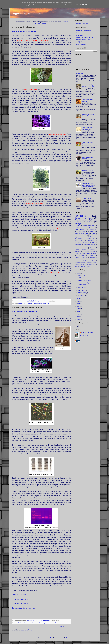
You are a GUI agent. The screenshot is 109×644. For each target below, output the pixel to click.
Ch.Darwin (21, 623)
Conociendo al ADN (19, 595)
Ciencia (90, 228)
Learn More (80, 4)
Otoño (93, 242)
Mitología (78, 224)
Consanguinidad (79, 229)
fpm (51, 638)
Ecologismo (81, 255)
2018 (78, 304)
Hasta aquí (80, 73)
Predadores (91, 241)
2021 (78, 273)
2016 (78, 309)
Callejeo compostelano (83, 40)
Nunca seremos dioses (89, 170)
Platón (88, 266)
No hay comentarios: (41, 301)
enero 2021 (82, 295)
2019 (78, 301)
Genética (91, 255)
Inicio (36, 627)
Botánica (77, 246)
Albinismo (85, 259)
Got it (87, 4)
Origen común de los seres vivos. (27, 303)
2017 (78, 306)
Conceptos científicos (80, 263)
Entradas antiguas (65, 627)
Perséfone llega (87, 198)
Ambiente (93, 259)
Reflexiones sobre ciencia (84, 31)
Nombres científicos (80, 250)
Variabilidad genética (89, 252)
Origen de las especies (49, 623)
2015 (78, 311)
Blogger (68, 638)
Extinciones (92, 235)
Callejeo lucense (81, 42)
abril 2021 (81, 288)
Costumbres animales (92, 263)
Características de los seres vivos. (24, 608)
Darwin (92, 231)
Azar (94, 233)
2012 (78, 319)
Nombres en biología (81, 233)
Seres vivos (46, 303)
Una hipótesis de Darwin (24, 312)
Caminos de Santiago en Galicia (86, 37)
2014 (78, 314)
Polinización (78, 244)
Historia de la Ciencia (84, 218)
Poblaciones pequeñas (81, 257)
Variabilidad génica (89, 244)
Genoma (83, 266)
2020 (78, 299)
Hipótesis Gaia (90, 239)
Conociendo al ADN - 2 (20, 599)
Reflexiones (39, 303)
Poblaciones (94, 229)
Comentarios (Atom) (26, 630)
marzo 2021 (82, 290)
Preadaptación (78, 241)
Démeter (77, 266)
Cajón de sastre (81, 44)
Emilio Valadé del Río (87, 333)
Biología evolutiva (81, 33)
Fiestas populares (89, 226)
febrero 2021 (82, 293)
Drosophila (92, 246)
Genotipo (93, 248)
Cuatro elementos (81, 265)
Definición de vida (91, 265)
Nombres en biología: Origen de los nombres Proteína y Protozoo (89, 185)
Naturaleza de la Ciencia (82, 242)
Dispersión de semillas (91, 253)
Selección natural (81, 220)
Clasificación (78, 253)
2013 (78, 317)
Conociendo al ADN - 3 (20, 604)
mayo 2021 (82, 275)
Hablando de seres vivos (24, 32)
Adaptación (78, 228)
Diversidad (84, 246)
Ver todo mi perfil (84, 335)
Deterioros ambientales (81, 235)
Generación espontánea (81, 248)
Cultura (90, 222)
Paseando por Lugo (82, 24)
